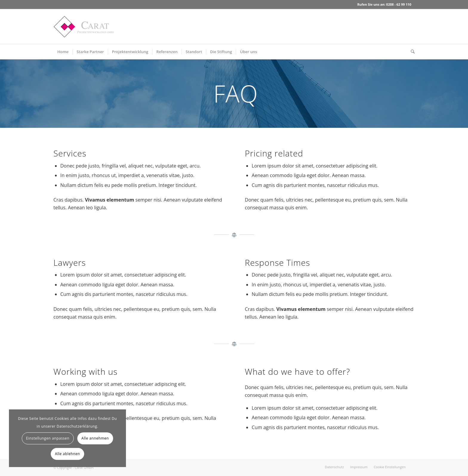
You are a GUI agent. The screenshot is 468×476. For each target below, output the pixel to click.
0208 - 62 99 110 (399, 4)
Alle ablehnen (67, 454)
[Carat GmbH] (84, 27)
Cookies (62, 419)
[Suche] (411, 52)
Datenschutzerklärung (77, 426)
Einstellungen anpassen (48, 438)
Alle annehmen (95, 438)
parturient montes (304, 185)
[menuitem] (63, 52)
